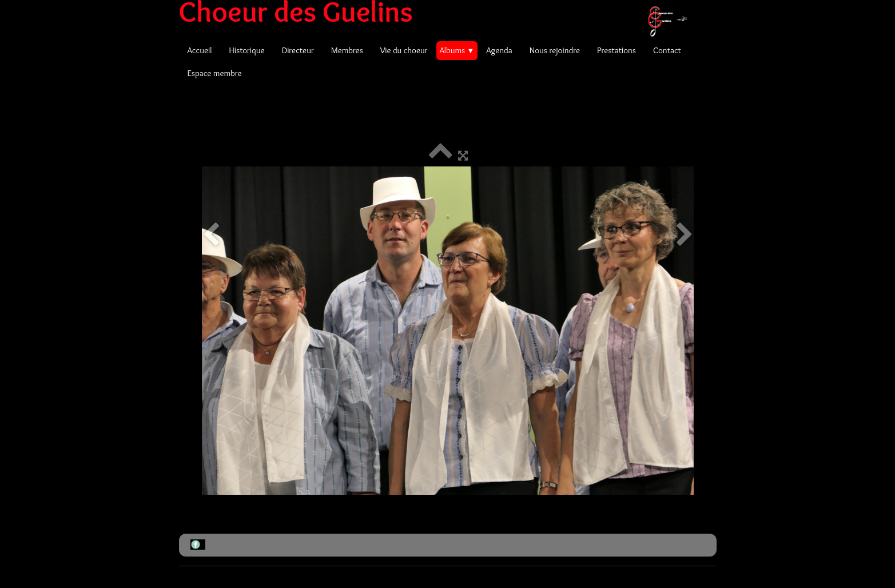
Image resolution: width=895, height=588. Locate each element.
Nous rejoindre (555, 50)
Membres (347, 50)
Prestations (616, 50)
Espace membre (215, 73)
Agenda (499, 50)
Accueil (200, 50)
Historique (246, 50)
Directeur (298, 50)
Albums (457, 50)
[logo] (437, 11)
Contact (667, 50)
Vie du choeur (404, 50)
